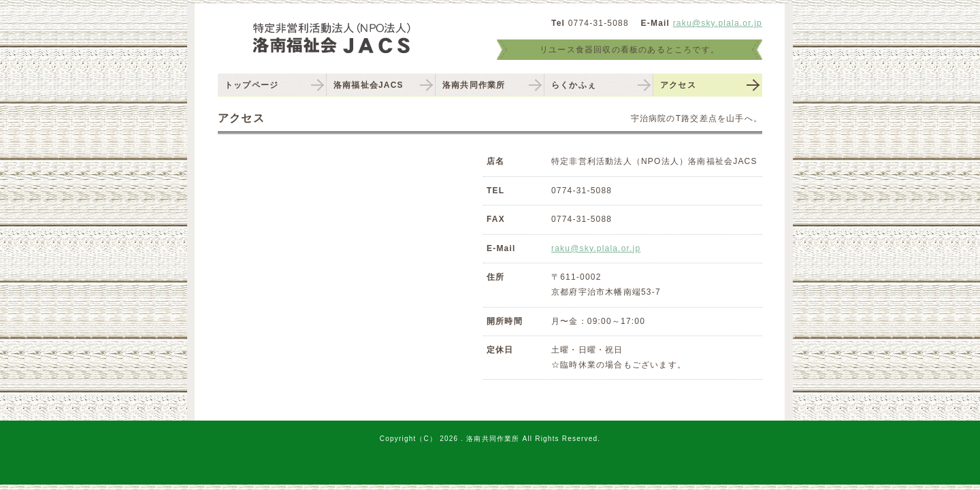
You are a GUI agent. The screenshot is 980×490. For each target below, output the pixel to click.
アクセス (678, 85)
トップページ (251, 85)
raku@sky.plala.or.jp (718, 23)
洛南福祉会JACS (369, 85)
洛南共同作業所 (474, 85)
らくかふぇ (574, 85)
